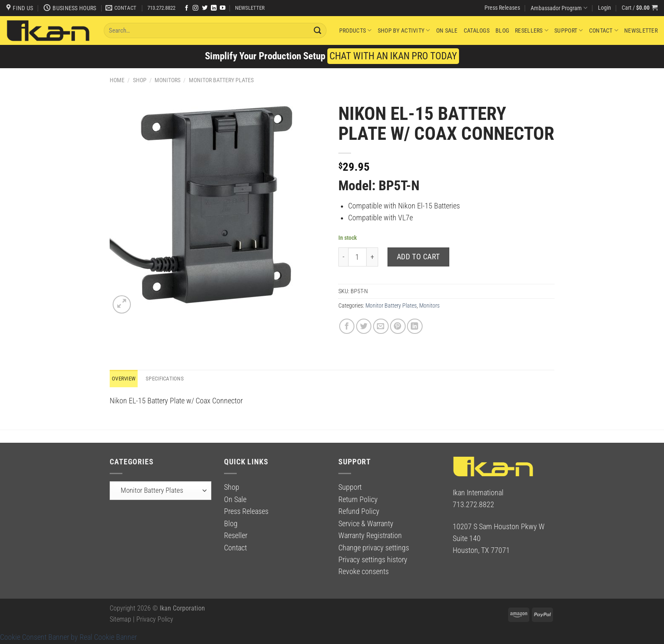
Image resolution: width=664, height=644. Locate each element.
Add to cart (418, 257)
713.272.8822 (161, 8)
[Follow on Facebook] (187, 8)
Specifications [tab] (169, 379)
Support (569, 30)
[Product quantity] (357, 257)
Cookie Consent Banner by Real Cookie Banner (68, 638)
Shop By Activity (404, 30)
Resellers (532, 30)
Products (356, 30)
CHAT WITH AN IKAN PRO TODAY (393, 56)
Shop (140, 80)
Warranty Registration (370, 536)
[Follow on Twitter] (205, 8)
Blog (502, 31)
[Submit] (318, 30)
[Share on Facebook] (347, 326)
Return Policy (358, 500)
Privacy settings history (373, 560)
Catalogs (477, 31)
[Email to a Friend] (381, 326)
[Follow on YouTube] (223, 8)
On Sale (447, 31)
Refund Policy (359, 512)
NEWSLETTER (250, 8)
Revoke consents (364, 572)
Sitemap (120, 620)
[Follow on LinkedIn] (214, 8)
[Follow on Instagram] (195, 8)
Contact (604, 30)
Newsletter (641, 31)
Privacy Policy (155, 620)
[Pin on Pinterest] (398, 326)
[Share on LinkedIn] (415, 326)
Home (117, 80)
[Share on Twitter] (364, 326)
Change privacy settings (374, 548)
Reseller (236, 536)
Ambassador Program (559, 8)
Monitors (167, 80)
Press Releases (502, 8)
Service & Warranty (366, 524)
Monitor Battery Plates (221, 80)
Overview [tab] (125, 379)
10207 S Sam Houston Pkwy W (499, 527)
